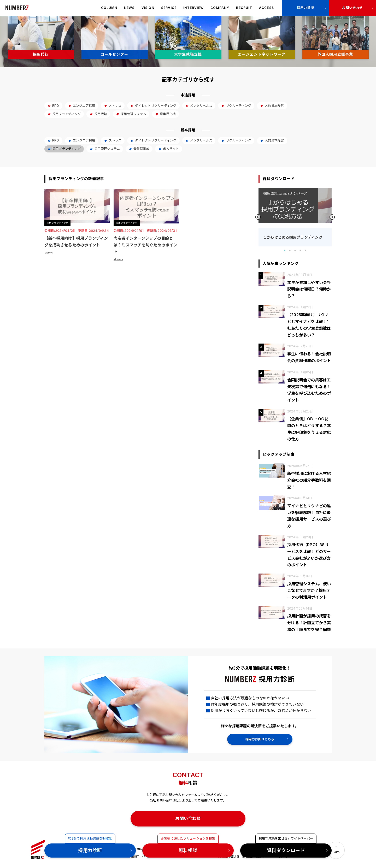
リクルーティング (236, 106)
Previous (258, 217)
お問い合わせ (352, 8)
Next (332, 217)
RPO (53, 106)
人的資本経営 (272, 106)
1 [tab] (285, 250)
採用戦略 (98, 114)
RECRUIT (244, 8)
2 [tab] (290, 250)
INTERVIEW (193, 8)
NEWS (129, 8)
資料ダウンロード (286, 850)
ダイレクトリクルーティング (153, 106)
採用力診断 (305, 8)
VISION (148, 8)
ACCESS (266, 8)
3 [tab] (295, 250)
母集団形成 (165, 114)
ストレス (113, 106)
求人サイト (169, 149)
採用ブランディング (64, 114)
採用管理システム (131, 114)
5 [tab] (305, 250)
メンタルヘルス (199, 106)
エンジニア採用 (82, 106)
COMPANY (220, 8)
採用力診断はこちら (260, 739)
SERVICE (169, 8)
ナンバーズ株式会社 (17, 8)
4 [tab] (300, 250)
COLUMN (109, 8)
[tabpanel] (295, 217)
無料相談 (188, 850)
